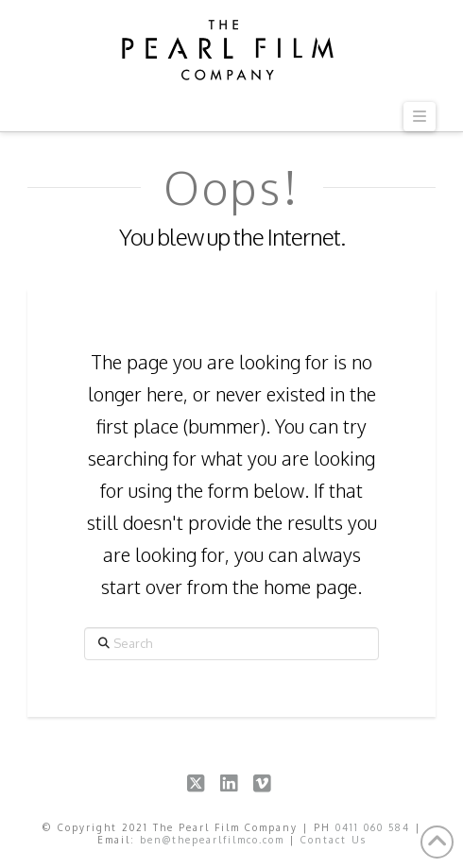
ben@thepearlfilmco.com (212, 840)
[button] (420, 117)
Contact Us (334, 840)
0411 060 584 (373, 827)
